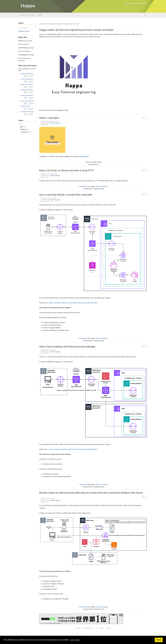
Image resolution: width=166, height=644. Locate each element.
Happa (28, 6)
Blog (23, 127)
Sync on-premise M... (28, 101)
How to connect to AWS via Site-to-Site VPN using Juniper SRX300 (73, 303)
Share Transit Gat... (28, 95)
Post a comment (102, 186)
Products (25, 129)
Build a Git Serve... (27, 84)
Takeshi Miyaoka (55, 123)
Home (33, 15)
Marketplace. (85, 157)
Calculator (26, 132)
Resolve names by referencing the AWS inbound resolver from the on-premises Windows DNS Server (91, 493)
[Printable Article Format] (146, 118)
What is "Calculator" (49, 118)
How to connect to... (28, 79)
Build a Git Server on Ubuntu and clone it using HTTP (67, 170)
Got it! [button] (159, 640)
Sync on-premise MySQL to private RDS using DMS (66, 195)
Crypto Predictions (27, 74)
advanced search (24, 31)
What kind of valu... (27, 90)
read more (89, 162)
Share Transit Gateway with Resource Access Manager (67, 347)
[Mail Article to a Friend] (143, 118)
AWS (67, 110)
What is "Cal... (26, 106)
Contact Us (24, 15)
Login (39, 15)
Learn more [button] (75, 640)
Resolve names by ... (28, 112)
